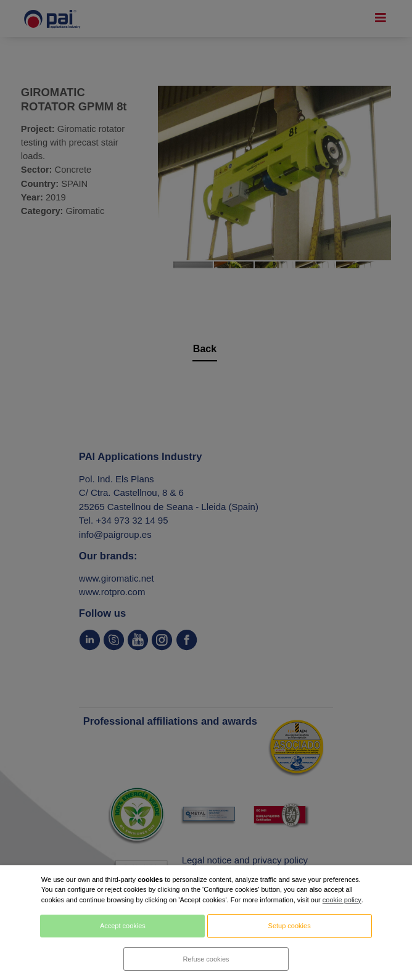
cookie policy (342, 900)
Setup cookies (290, 926)
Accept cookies (123, 926)
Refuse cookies (206, 959)
